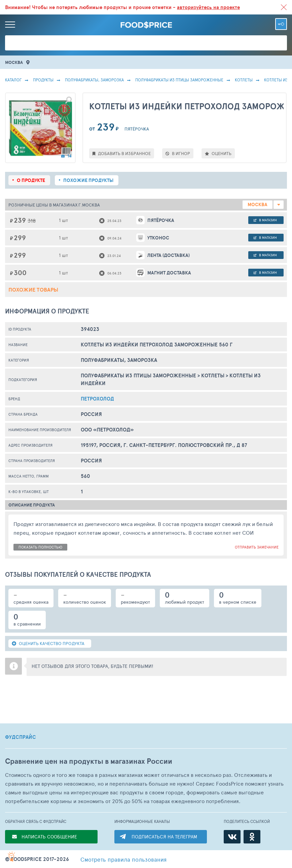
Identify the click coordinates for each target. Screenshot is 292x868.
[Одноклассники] (252, 837)
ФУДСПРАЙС (21, 737)
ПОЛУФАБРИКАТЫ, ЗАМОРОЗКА (94, 80)
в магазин (265, 220)
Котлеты (244, 80)
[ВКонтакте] (232, 837)
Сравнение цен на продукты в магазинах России (89, 761)
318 (32, 220)
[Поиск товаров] (146, 43)
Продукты (43, 80)
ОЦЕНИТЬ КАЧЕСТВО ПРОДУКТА (48, 643)
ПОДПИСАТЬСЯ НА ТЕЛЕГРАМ (164, 837)
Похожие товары (33, 290)
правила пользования (123, 859)
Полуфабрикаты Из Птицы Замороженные (179, 80)
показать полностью (40, 547)
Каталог (13, 80)
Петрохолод (97, 399)
